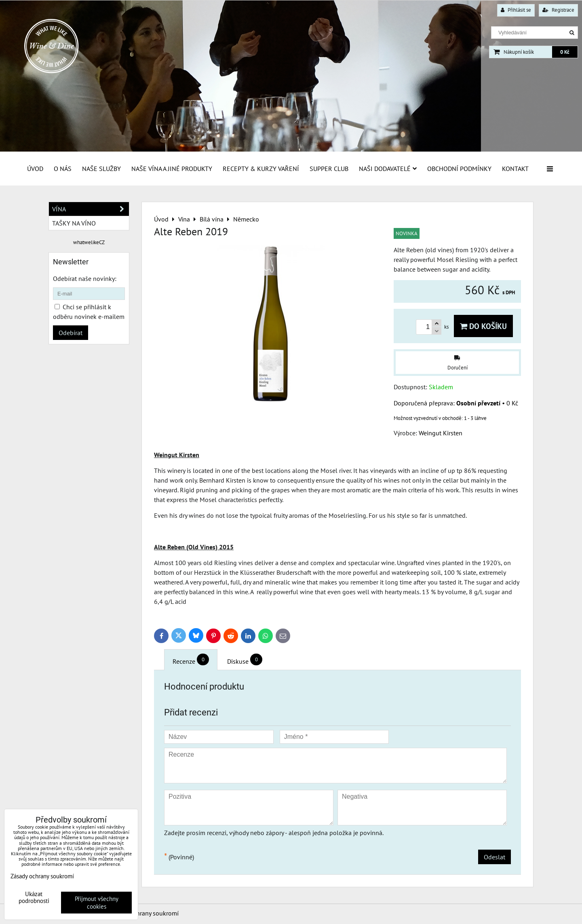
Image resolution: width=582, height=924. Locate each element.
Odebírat (71, 333)
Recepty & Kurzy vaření (261, 169)
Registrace (558, 10)
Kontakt (515, 169)
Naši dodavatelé (388, 169)
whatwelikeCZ (89, 242)
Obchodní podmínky (459, 169)
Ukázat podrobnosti (34, 898)
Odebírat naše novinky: (85, 278)
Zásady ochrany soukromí (144, 913)
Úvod (35, 169)
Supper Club (329, 169)
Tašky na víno (74, 223)
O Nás (63, 169)
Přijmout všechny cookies (97, 903)
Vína (91, 209)
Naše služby (101, 169)
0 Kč (565, 52)
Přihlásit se (516, 10)
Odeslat (494, 857)
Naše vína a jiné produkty (172, 169)
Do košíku (483, 326)
